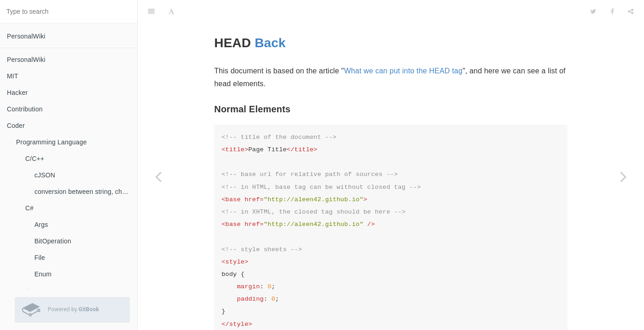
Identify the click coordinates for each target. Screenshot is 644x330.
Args (41, 225)
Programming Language (51, 142)
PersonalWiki (26, 36)
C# (29, 208)
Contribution (25, 109)
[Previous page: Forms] (158, 176)
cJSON (45, 175)
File (40, 258)
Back (270, 20)
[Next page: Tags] (623, 176)
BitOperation (53, 241)
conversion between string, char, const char (86, 192)
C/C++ (35, 159)
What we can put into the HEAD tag (403, 48)
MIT (13, 76)
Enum (43, 274)
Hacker (17, 93)
